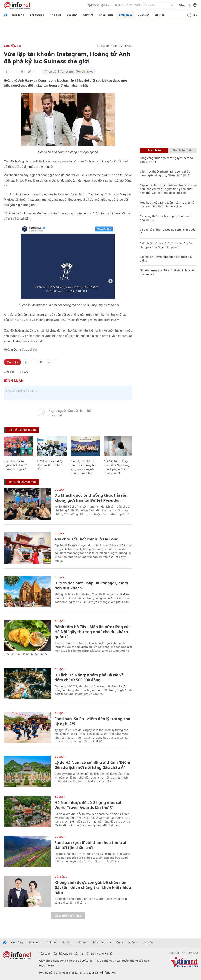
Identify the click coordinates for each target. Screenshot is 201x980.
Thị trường (37, 15)
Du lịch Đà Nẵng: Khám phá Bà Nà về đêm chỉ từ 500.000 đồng (89, 677)
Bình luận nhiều (183, 150)
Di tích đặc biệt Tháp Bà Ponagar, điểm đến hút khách (91, 585)
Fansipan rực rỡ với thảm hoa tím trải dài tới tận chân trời (90, 845)
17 (186, 175)
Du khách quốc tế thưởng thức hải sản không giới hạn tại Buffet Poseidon (91, 498)
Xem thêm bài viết (68, 916)
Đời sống (18, 15)
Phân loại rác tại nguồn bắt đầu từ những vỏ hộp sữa (15, 465)
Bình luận (12, 362)
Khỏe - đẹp (106, 15)
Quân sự (143, 15)
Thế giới (55, 15)
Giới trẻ (88, 15)
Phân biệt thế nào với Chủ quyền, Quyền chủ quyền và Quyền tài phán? (166, 245)
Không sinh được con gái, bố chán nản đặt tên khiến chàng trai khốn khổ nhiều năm (93, 887)
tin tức (24, 372)
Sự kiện (160, 15)
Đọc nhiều (154, 150)
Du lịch (60, 490)
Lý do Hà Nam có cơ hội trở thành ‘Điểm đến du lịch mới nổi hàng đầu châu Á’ (92, 765)
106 (150, 220)
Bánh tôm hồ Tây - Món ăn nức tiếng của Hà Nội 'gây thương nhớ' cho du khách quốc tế (93, 632)
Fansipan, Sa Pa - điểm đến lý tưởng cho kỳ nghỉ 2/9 (92, 721)
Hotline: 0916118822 (127, 5)
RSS (192, 15)
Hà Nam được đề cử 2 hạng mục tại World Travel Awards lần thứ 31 (88, 805)
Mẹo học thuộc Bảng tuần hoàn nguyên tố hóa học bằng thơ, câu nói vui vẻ (167, 204)
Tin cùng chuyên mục (22, 482)
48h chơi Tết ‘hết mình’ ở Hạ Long (87, 539)
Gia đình (72, 15)
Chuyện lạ (125, 15)
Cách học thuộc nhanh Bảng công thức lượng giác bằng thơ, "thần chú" (165, 173)
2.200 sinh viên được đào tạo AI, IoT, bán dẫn (50, 465)
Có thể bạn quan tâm (22, 430)
